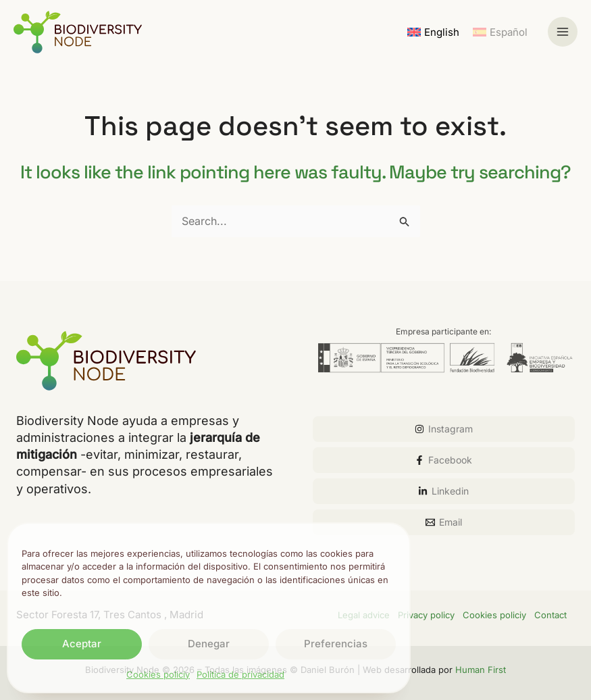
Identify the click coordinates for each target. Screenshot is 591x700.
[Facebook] (444, 460)
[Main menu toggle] (563, 32)
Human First (481, 670)
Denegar (209, 644)
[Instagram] (444, 429)
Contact (550, 615)
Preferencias (336, 644)
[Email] (444, 522)
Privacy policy (426, 615)
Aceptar (82, 644)
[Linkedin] (444, 491)
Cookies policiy (158, 674)
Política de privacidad (240, 674)
